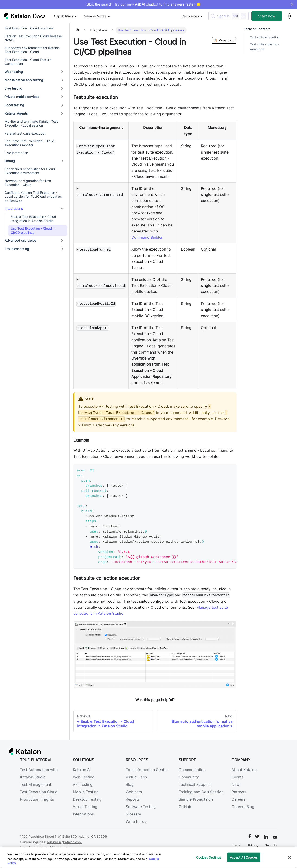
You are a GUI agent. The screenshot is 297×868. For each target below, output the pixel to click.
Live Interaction (16, 153)
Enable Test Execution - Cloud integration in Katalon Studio (33, 219)
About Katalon (244, 770)
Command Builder (147, 237)
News (236, 784)
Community (189, 777)
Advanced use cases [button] (20, 240)
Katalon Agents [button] (16, 113)
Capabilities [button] (63, 16)
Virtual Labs (136, 777)
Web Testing (84, 777)
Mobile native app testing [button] (24, 80)
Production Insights (37, 799)
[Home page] (78, 30)
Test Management (36, 784)
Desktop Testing (87, 799)
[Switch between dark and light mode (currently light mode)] (290, 16)
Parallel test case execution (25, 133)
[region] (148, 858)
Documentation (192, 770)
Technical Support (195, 784)
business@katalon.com (64, 842)
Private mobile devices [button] (22, 97)
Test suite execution (265, 37)
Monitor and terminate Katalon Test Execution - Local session (31, 124)
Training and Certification (201, 792)
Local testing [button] (14, 105)
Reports (133, 799)
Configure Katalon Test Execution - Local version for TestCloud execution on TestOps (33, 197)
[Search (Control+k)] (228, 16)
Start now (267, 16)
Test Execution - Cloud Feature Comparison (28, 62)
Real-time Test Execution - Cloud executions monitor (29, 143)
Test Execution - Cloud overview (29, 28)
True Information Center (147, 770)
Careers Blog (243, 807)
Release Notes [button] (95, 16)
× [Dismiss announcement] (292, 4)
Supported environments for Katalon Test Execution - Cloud (32, 50)
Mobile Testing (86, 792)
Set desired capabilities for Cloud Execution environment (30, 171)
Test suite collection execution (265, 47)
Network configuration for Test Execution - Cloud (28, 183)
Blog (130, 784)
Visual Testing (85, 807)
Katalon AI (82, 770)
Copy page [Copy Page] (224, 40)
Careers (238, 799)
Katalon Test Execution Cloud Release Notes (33, 38)
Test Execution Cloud (39, 792)
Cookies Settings (209, 857)
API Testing (83, 784)
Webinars (134, 792)
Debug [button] (10, 161)
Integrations (83, 814)
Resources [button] (190, 16)
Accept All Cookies (244, 857)
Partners (239, 792)
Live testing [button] (13, 88)
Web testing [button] (14, 72)
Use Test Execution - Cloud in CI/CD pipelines (33, 230)
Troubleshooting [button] (17, 249)
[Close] (290, 857)
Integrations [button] (14, 208)
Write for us (136, 821)
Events (237, 777)
